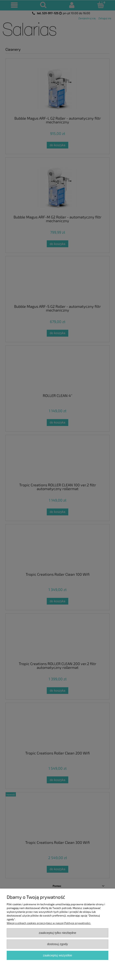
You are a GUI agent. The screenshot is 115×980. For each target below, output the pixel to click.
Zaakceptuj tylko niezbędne (57, 933)
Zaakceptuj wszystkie (57, 955)
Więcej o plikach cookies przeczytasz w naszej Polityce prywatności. (49, 923)
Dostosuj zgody (58, 944)
